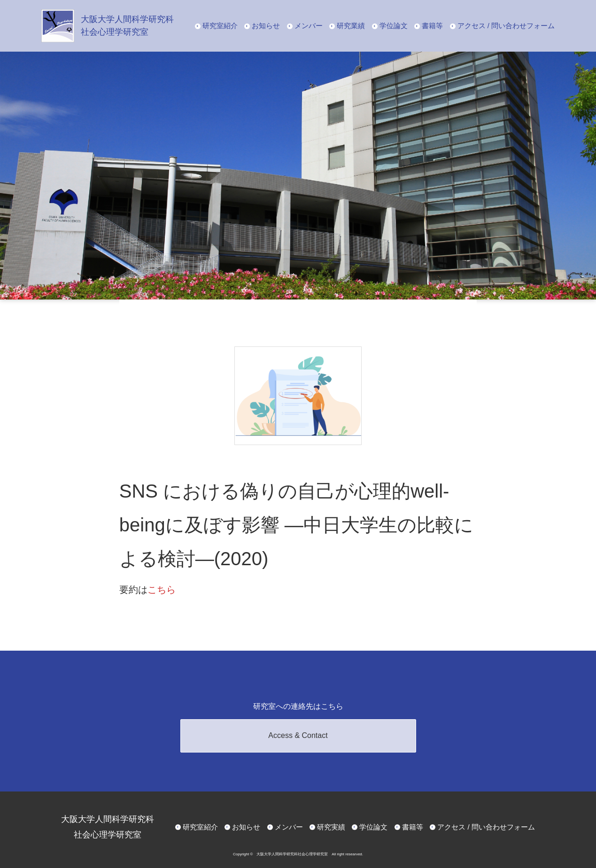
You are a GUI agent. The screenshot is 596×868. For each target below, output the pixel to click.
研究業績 (351, 26)
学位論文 (394, 26)
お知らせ (266, 26)
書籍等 (432, 26)
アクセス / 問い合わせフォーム (506, 26)
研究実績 (331, 827)
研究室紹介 (220, 26)
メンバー (309, 26)
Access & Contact (298, 735)
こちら (162, 590)
